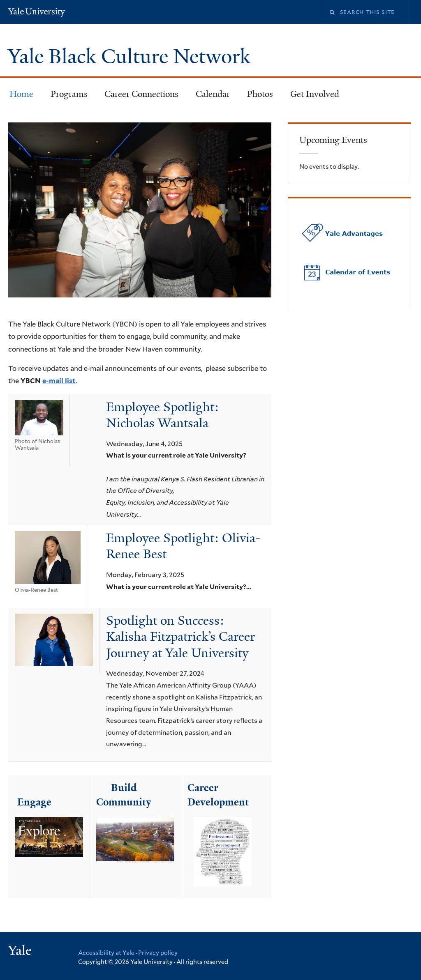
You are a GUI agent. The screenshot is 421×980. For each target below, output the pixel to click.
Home (21, 94)
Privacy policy (158, 953)
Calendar (213, 94)
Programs (69, 94)
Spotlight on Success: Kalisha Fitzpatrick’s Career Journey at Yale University (180, 637)
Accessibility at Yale (106, 953)
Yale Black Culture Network (132, 56)
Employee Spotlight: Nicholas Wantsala (162, 415)
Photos (260, 94)
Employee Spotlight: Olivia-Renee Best (183, 546)
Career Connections (141, 94)
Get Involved (315, 94)
